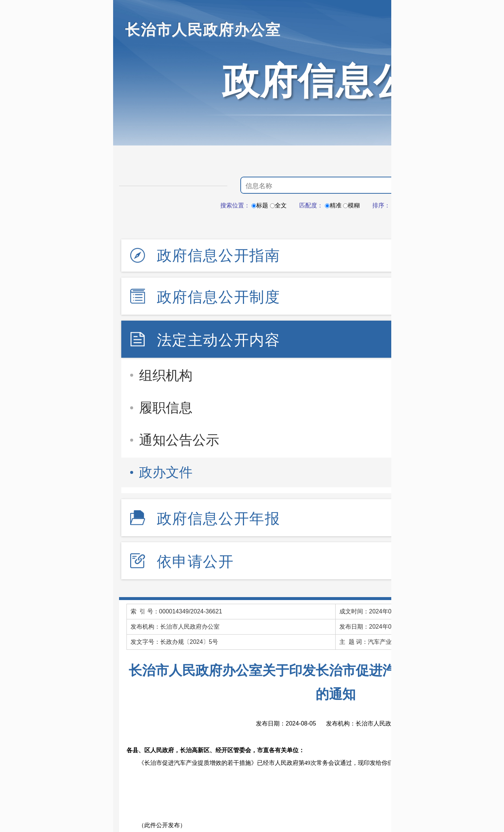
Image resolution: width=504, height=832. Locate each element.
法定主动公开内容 (219, 340)
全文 (278, 205)
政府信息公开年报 (219, 518)
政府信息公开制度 (219, 297)
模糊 (351, 205)
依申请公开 (195, 561)
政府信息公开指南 (219, 255)
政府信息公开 (336, 81)
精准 (333, 205)
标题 (260, 205)
